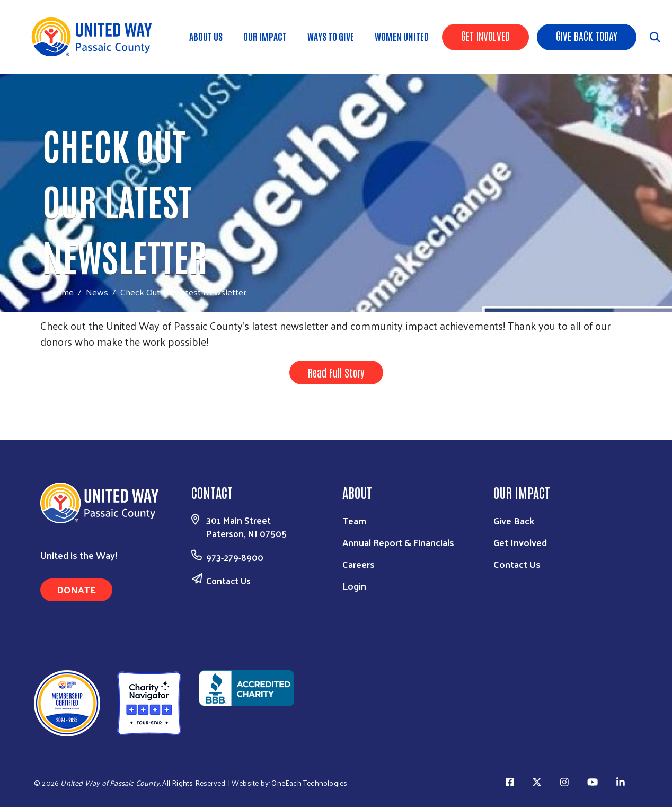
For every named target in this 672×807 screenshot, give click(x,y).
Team (354, 520)
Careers (359, 564)
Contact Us (228, 581)
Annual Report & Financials (398, 542)
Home (62, 292)
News (97, 292)
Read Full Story (336, 372)
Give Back (514, 520)
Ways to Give (331, 36)
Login (354, 586)
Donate (76, 589)
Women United (402, 36)
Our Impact (265, 36)
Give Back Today (587, 36)
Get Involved (485, 36)
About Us (206, 36)
